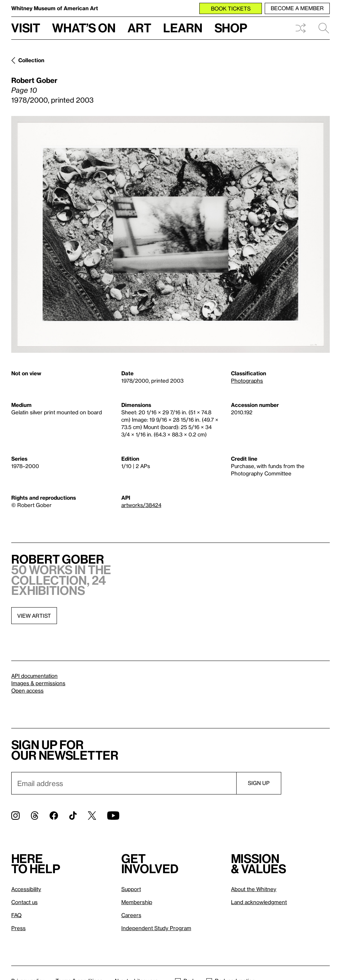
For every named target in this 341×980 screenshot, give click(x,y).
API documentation (34, 676)
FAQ (16, 915)
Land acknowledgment (259, 902)
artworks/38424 (141, 505)
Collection (31, 60)
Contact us (24, 902)
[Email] (124, 783)
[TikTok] (73, 816)
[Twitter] (92, 816)
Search (324, 28)
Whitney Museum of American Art (55, 8)
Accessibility (26, 889)
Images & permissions (38, 683)
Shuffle (301, 28)
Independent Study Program (156, 928)
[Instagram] (15, 816)
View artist (34, 616)
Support (131, 889)
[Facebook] (54, 816)
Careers (131, 915)
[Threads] (35, 816)
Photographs (247, 381)
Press (18, 928)
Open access (27, 690)
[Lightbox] (170, 234)
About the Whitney (254, 889)
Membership (137, 902)
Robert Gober (34, 80)
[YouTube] (113, 816)
